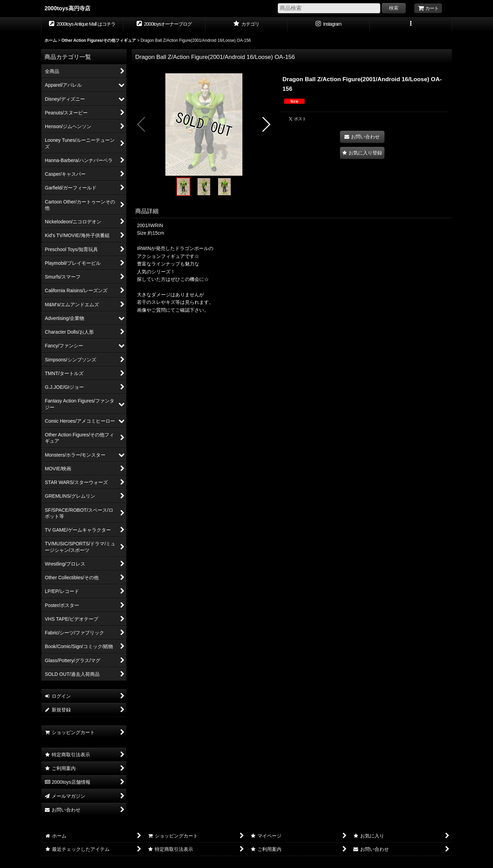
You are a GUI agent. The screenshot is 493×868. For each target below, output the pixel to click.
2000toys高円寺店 (67, 8)
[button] (411, 25)
